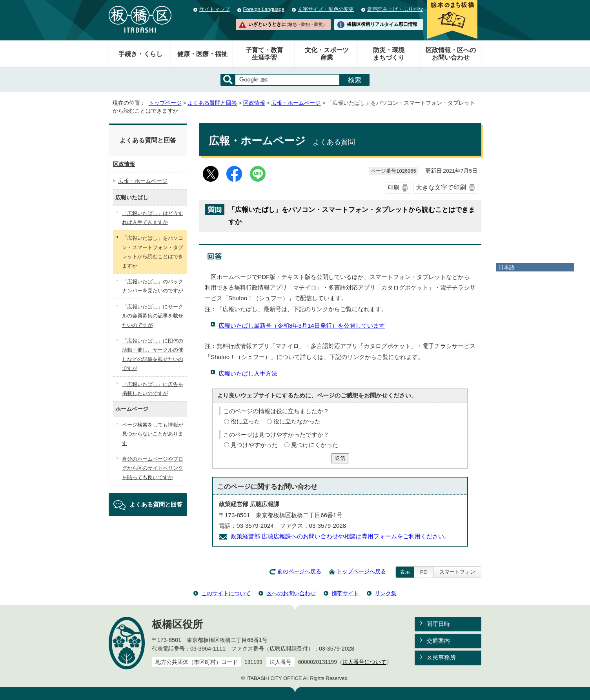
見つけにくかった (315, 445)
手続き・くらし (140, 54)
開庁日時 (438, 624)
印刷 (393, 188)
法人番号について (364, 662)
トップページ (165, 103)
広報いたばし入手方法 (248, 373)
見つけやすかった (254, 445)
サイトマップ (215, 9)
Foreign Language (264, 9)
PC (424, 572)
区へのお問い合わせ (291, 593)
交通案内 (438, 641)
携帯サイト (345, 593)
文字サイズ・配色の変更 (326, 9)
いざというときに (288, 24)
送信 (340, 458)
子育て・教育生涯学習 (264, 54)
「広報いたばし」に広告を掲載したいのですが (153, 389)
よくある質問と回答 (212, 103)
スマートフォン (457, 572)
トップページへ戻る (361, 571)
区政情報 (254, 103)
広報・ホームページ (296, 103)
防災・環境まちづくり (389, 54)
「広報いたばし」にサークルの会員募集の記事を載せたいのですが (153, 316)
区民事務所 (441, 657)
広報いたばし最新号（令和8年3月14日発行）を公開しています (302, 325)
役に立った (245, 421)
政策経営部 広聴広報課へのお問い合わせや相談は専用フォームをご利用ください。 (340, 536)
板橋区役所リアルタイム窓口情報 (382, 24)
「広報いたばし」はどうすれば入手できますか (153, 218)
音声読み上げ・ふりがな (395, 9)
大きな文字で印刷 (441, 187)
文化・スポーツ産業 (327, 54)
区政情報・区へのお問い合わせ (451, 54)
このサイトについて (226, 593)
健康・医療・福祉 (202, 54)
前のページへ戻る (299, 571)
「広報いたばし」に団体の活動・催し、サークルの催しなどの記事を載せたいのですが (153, 355)
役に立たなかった (297, 421)
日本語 (506, 267)
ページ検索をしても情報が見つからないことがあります (153, 434)
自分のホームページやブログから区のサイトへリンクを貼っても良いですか (153, 468)
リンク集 (386, 593)
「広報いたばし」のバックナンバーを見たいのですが (153, 286)
